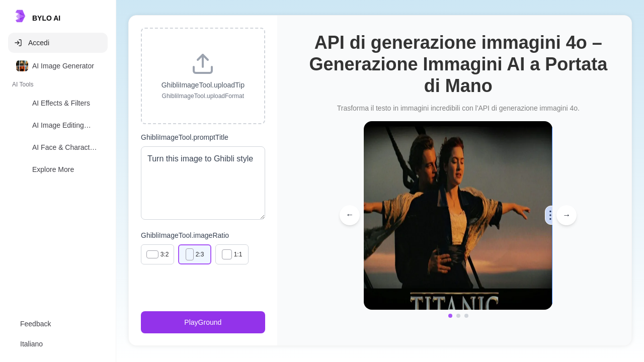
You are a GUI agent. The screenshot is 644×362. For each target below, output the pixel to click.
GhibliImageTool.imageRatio (185, 235)
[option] (58, 66)
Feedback (35, 324)
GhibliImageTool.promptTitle (185, 137)
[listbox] (58, 120)
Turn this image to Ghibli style (203, 183)
